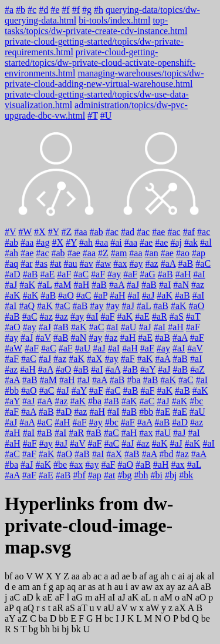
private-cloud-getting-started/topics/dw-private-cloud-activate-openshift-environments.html (100, 63)
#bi (156, 475)
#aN (181, 285)
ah (165, 576)
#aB (186, 264)
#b (21, 10)
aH (100, 597)
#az (152, 264)
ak (200, 576)
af (143, 576)
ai (181, 576)
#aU (129, 327)
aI (111, 597)
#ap (199, 253)
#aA (168, 264)
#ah (86, 242)
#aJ (11, 285)
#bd (167, 454)
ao (19, 576)
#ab (97, 232)
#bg (124, 475)
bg (33, 629)
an (37, 587)
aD (28, 597)
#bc (196, 401)
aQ (28, 608)
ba (43, 618)
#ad (128, 232)
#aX (95, 359)
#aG (148, 274)
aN (187, 597)
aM (166, 597)
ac (97, 576)
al (211, 576)
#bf (79, 475)
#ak (191, 242)
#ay (136, 264)
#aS (177, 316)
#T (92, 115)
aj (191, 576)
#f (65, 10)
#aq (11, 264)
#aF (64, 274)
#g (87, 10)
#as (41, 264)
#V (10, 232)
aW (153, 608)
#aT (193, 316)
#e (55, 10)
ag (153, 576)
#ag (43, 242)
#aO (66, 295)
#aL (45, 285)
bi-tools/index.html (114, 20)
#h (99, 10)
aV (122, 608)
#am (119, 253)
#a (9, 10)
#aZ (197, 369)
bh (45, 629)
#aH (183, 274)
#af (189, 232)
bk (76, 629)
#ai (116, 242)
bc (109, 618)
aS (70, 608)
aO (201, 597)
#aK (27, 285)
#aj (176, 242)
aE (48, 597)
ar (82, 587)
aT (82, 608)
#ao (183, 253)
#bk (186, 475)
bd (185, 618)
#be (60, 464)
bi (56, 629)
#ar (26, 264)
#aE (47, 274)
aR (58, 608)
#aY (148, 369)
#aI (199, 274)
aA (193, 587)
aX (180, 608)
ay (170, 587)
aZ (23, 618)
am (24, 587)
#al (206, 242)
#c (32, 10)
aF (60, 597)
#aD (13, 274)
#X (40, 232)
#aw (104, 264)
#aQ (27, 306)
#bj (171, 475)
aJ (121, 597)
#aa (80, 232)
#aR (160, 316)
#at (56, 264)
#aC (203, 264)
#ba (133, 380)
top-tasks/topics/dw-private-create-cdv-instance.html (96, 26)
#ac (112, 232)
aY (10, 618)
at (101, 587)
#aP (101, 295)
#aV (43, 338)
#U (106, 115)
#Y (54, 232)
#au (70, 264)
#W (25, 232)
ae (126, 576)
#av (87, 264)
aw (147, 587)
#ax (120, 264)
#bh (141, 475)
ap (60, 587)
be (206, 618)
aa (76, 576)
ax (159, 587)
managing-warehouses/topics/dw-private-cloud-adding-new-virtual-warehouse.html (104, 78)
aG (77, 597)
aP (9, 608)
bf (9, 576)
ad (115, 576)
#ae (158, 232)
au (119, 587)
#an (152, 253)
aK (133, 597)
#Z (67, 232)
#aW (13, 348)
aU (109, 608)
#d (43, 10)
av (135, 587)
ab (87, 576)
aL (145, 597)
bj (65, 629)
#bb (12, 390)
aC (15, 597)
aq (71, 587)
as (92, 587)
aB (206, 587)
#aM (62, 285)
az (181, 587)
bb (63, 618)
